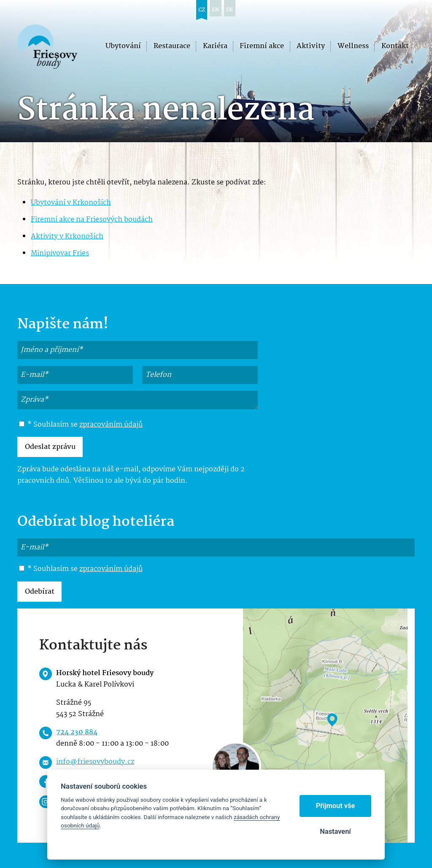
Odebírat (40, 592)
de (230, 10)
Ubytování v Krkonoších (71, 203)
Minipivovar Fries (60, 253)
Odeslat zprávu (50, 447)
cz (202, 10)
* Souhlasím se (81, 425)
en (216, 10)
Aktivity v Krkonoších (67, 237)
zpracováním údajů (111, 425)
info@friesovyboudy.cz (95, 762)
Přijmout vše (336, 806)
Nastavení (335, 831)
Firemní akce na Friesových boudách (92, 220)
